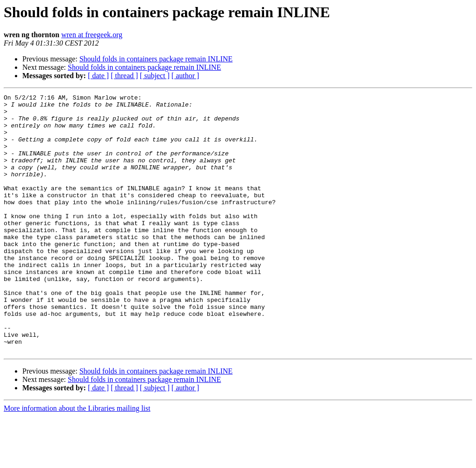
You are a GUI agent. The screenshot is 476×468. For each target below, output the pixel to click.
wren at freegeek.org (92, 35)
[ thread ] (124, 76)
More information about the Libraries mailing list (77, 460)
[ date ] (98, 76)
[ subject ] (155, 76)
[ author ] (185, 76)
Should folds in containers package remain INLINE (156, 59)
